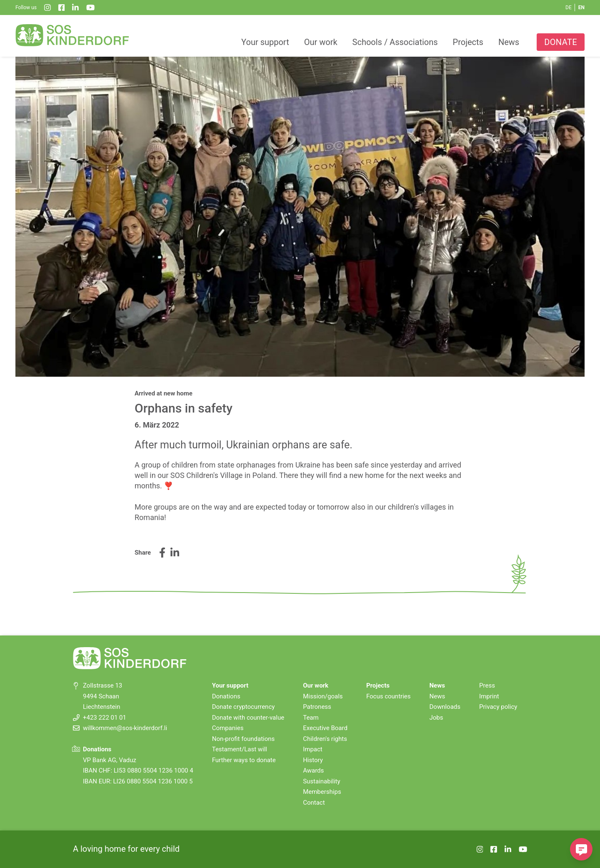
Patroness (317, 707)
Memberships (322, 792)
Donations (226, 696)
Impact (313, 749)
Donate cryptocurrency (244, 707)
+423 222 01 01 (105, 718)
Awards (313, 770)
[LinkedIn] (75, 8)
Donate (561, 42)
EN (581, 8)
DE (569, 8)
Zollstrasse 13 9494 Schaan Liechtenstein (102, 696)
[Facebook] (62, 8)
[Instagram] (47, 8)
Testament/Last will (240, 749)
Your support (265, 42)
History (313, 760)
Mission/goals (323, 696)
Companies (228, 728)
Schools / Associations (395, 42)
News (509, 42)
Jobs (436, 718)
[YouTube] (90, 8)
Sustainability (321, 781)
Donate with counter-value (248, 718)
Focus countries (389, 696)
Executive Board (325, 728)
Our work (321, 42)
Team (311, 718)
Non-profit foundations (244, 739)
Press (487, 685)
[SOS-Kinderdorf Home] (72, 35)
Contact (314, 803)
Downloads (445, 707)
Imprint (489, 696)
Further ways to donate (244, 760)
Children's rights (325, 739)
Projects (468, 42)
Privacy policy (498, 707)
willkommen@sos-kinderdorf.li (125, 728)
